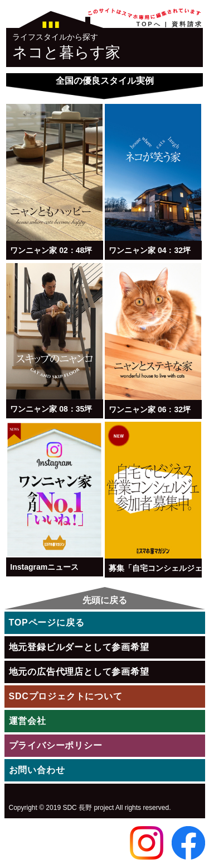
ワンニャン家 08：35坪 (51, 409)
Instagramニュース (44, 567)
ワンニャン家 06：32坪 (150, 409)
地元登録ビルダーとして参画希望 (79, 647)
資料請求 (187, 24)
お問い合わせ (37, 770)
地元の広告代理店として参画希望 (79, 672)
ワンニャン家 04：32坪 (150, 250)
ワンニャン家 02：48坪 (51, 250)
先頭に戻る (105, 600)
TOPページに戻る (47, 623)
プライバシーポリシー (56, 745)
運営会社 (28, 721)
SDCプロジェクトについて (66, 696)
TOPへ (149, 24)
